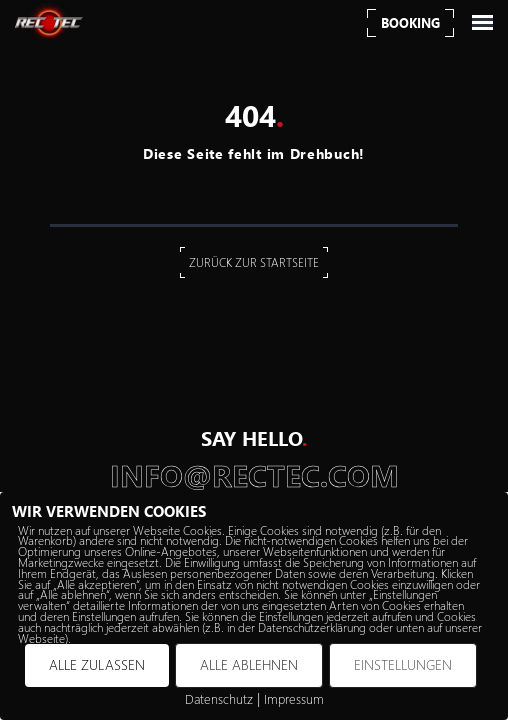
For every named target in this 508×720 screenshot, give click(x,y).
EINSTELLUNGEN (403, 664)
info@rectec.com (254, 475)
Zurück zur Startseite (254, 262)
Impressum (294, 698)
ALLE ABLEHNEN (249, 664)
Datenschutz (219, 698)
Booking (410, 22)
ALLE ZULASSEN (97, 664)
